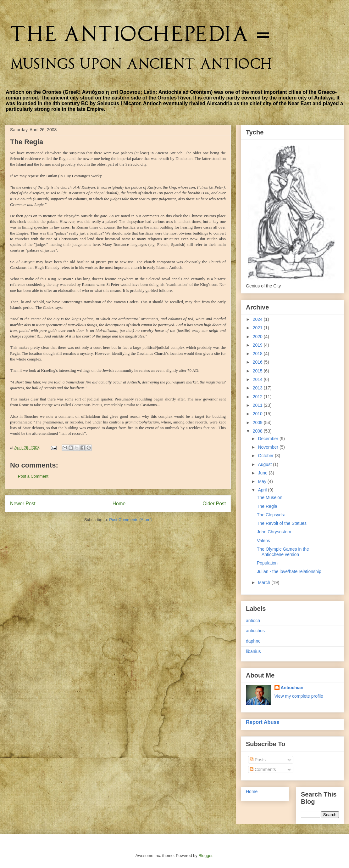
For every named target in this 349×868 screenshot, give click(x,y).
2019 (258, 345)
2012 (258, 397)
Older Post (214, 504)
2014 (258, 379)
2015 (258, 371)
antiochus (255, 631)
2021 (258, 328)
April (263, 490)
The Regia (267, 506)
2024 (258, 319)
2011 (258, 405)
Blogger (205, 856)
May (263, 481)
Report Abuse (263, 722)
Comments (263, 769)
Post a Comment (33, 476)
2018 (258, 354)
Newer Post (23, 504)
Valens (263, 541)
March (265, 582)
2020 (258, 337)
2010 (258, 414)
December (269, 439)
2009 (258, 423)
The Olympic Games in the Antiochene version (283, 552)
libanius (253, 651)
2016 (258, 362)
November (269, 447)
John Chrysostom (274, 532)
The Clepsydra (271, 515)
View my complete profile (299, 696)
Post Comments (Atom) (130, 520)
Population (267, 563)
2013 (258, 388)
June (263, 473)
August (265, 464)
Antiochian (292, 688)
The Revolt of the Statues (282, 523)
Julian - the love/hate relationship (289, 571)
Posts (258, 760)
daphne (253, 641)
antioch (253, 621)
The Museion (270, 497)
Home (119, 504)
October (266, 456)
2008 (258, 431)
